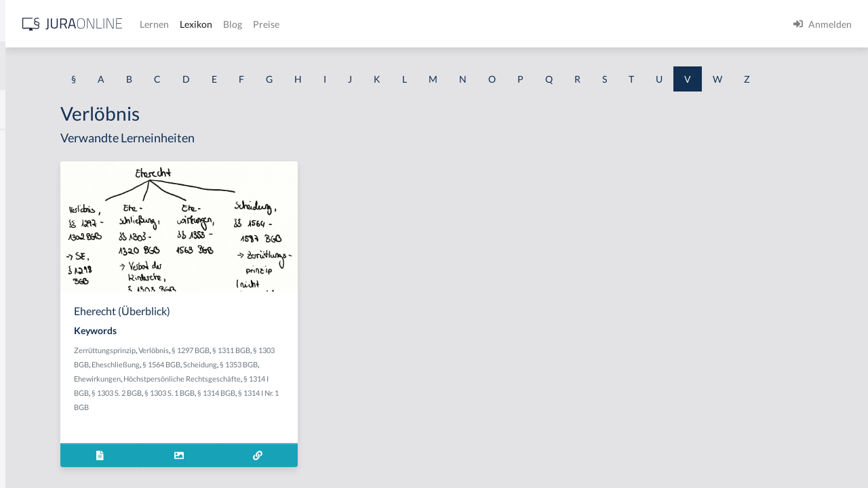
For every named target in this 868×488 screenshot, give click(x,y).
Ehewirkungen (341, 404)
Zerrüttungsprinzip (272, 375)
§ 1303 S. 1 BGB (313, 432)
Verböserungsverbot (54, 449)
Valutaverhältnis (45, 144)
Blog (444, 24)
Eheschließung (323, 389)
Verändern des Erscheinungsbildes (83, 236)
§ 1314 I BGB (381, 418)
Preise (478, 24)
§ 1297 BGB (357, 375)
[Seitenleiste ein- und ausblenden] (195, 21)
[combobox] (108, 66)
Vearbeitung (37, 175)
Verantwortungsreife (55, 266)
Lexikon (408, 24)
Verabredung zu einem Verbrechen (84, 205)
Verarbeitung (39, 297)
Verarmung (35, 327)
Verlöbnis (320, 375)
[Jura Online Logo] (284, 24)
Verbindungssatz (46, 388)
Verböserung (38, 419)
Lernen (366, 24)
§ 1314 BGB (360, 432)
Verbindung (36, 358)
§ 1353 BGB (296, 404)
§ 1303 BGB (277, 389)
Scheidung (258, 404)
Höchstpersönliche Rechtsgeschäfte (299, 418)
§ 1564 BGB (369, 389)
